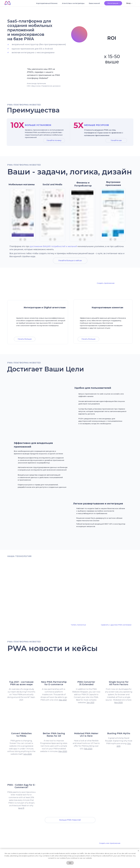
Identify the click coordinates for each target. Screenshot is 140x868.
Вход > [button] (124, 4)
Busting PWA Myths (119, 733)
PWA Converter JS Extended (86, 683)
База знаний (95, 4)
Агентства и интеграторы (78, 5)
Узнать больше (25, 339)
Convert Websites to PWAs (21, 735)
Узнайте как (116, 140)
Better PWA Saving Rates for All (54, 735)
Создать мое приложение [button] (110, 843)
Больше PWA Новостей (70, 820)
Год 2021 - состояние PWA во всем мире (21, 683)
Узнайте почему (54, 140)
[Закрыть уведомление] (138, 851)
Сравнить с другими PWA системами (116, 625)
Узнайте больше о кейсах (70, 261)
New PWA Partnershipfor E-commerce (54, 683)
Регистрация (112, 4)
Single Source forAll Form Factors (119, 683)
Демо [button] (115, 339)
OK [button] (70, 863)
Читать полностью (78, 625)
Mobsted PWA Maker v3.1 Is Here (86, 735)
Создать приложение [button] (106, 283)
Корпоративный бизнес (59, 5)
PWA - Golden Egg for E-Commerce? (21, 786)
